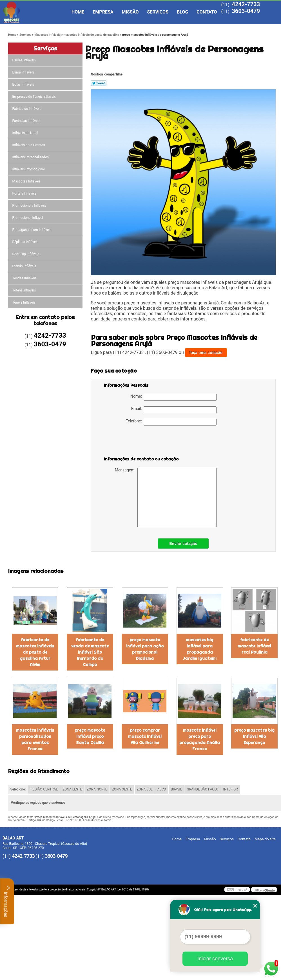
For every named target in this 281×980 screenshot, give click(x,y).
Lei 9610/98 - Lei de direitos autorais (89, 820)
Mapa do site (265, 839)
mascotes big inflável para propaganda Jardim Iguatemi (200, 649)
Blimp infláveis (24, 72)
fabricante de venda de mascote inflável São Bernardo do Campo (90, 652)
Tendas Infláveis (25, 278)
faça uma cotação (206, 353)
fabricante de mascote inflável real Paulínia (254, 646)
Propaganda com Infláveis (32, 230)
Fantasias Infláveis (27, 121)
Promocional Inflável (28, 218)
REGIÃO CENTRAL (44, 789)
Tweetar (99, 83)
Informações (7, 901)
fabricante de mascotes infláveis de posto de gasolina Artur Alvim (35, 652)
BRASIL (177, 789)
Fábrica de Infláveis (27, 109)
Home (78, 12)
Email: (174, 410)
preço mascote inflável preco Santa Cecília (90, 736)
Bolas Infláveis (24, 84)
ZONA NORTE (97, 789)
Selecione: (18, 789)
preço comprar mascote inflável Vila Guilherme (145, 736)
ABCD (162, 789)
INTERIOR (231, 789)
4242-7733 (246, 4)
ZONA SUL (145, 789)
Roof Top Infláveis (26, 254)
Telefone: (171, 422)
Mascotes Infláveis (27, 181)
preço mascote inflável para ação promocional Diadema (145, 649)
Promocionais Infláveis (30, 206)
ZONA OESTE (122, 789)
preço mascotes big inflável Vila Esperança (254, 736)
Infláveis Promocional (29, 169)
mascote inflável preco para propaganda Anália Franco (200, 740)
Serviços (158, 12)
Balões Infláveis (25, 60)
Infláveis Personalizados (31, 157)
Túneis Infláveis (24, 302)
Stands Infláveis (25, 266)
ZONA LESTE (72, 789)
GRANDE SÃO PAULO (202, 789)
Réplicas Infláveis (26, 242)
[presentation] (140, 442)
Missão (130, 12)
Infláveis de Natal (26, 133)
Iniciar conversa (215, 959)
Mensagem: (166, 497)
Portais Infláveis (25, 193)
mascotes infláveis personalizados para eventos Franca (35, 740)
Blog (182, 12)
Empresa (103, 12)
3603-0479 (246, 11)
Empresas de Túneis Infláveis (35, 97)
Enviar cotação (183, 544)
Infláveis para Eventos (29, 145)
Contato (207, 12)
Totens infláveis (25, 290)
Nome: (173, 397)
